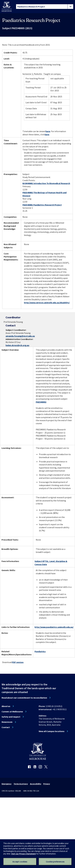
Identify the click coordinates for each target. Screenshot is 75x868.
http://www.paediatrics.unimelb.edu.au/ (54, 627)
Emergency (7, 784)
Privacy (47, 784)
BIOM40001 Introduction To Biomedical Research (46, 183)
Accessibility (36, 784)
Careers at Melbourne (12, 712)
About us (6, 706)
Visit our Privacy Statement (24, 854)
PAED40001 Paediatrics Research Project (42, 205)
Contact (6, 727)
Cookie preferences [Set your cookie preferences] (55, 862)
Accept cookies (20, 862)
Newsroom (7, 722)
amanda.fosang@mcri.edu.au (20, 336)
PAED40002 (41, 402)
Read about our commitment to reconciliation (24, 698)
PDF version (18, 662)
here (48, 131)
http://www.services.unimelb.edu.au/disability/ (47, 303)
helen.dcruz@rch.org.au (17, 345)
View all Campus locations (52, 731)
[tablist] (45, 7)
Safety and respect (11, 717)
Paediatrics (40, 651)
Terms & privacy (21, 784)
